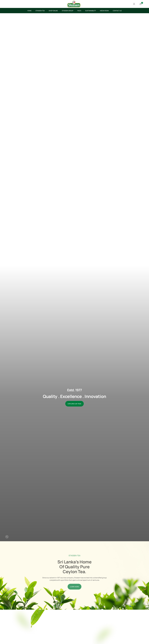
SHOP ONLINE (53, 11)
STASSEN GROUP (68, 11)
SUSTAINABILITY (91, 11)
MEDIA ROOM (104, 11)
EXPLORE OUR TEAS (74, 404)
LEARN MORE (74, 594)
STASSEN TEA (40, 11)
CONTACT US (117, 11)
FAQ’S (79, 11)
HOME (29, 11)
